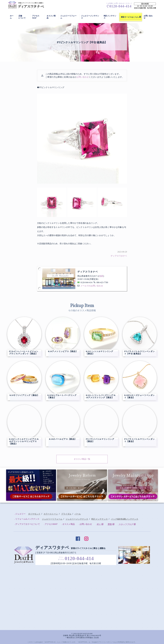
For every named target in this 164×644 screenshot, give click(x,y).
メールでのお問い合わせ (92, 286)
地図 (101, 276)
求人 (99, 524)
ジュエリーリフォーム (68, 17)
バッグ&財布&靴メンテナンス (125, 519)
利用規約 (121, 642)
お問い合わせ (83, 77)
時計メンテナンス (110, 17)
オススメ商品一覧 (82, 459)
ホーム (12, 17)
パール (78, 514)
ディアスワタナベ (119, 256)
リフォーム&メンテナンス (27, 519)
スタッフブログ (126, 524)
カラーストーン (51, 514)
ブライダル (66, 514)
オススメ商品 (69, 524)
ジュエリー (20, 514)
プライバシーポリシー (106, 642)
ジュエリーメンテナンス (90, 17)
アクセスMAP (36, 17)
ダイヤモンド (34, 514)
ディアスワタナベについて (28, 524)
